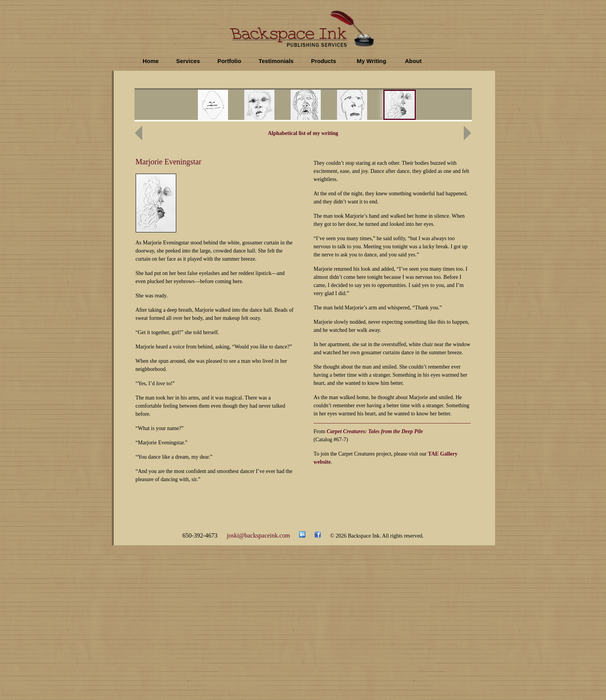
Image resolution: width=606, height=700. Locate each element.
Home (151, 61)
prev (192, 106)
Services (188, 61)
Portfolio (229, 61)
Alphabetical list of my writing (303, 133)
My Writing (371, 61)
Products (324, 61)
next (431, 106)
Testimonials (276, 61)
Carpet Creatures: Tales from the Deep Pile (375, 431)
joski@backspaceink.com (259, 535)
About (413, 61)
